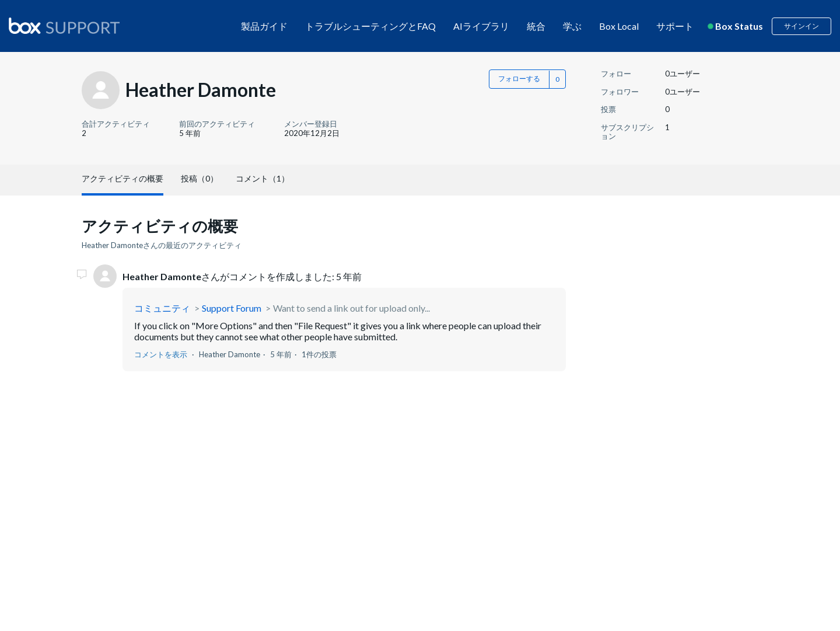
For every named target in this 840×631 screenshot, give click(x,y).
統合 (536, 26)
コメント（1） (262, 178)
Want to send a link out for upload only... (351, 308)
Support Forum (232, 308)
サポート (675, 26)
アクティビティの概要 (123, 178)
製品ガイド (264, 26)
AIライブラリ (481, 26)
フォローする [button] (519, 79)
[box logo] (64, 26)
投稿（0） (199, 178)
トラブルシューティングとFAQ (370, 26)
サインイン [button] (801, 26)
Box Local (619, 26)
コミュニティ (162, 308)
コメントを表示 (161, 354)
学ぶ (572, 26)
